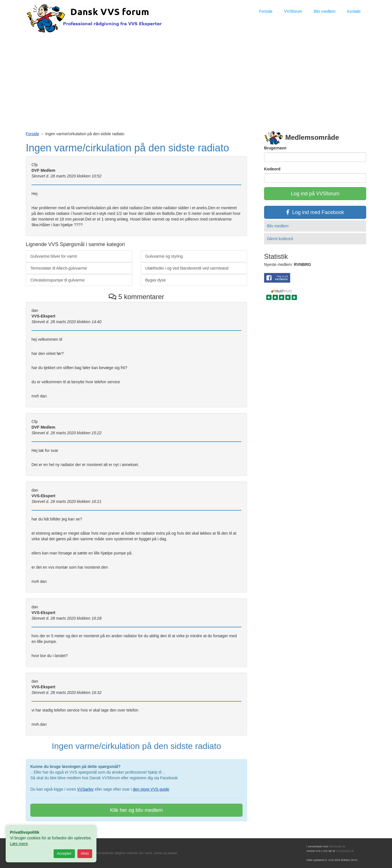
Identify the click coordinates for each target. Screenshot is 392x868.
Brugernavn (275, 148)
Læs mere (19, 844)
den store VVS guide (151, 789)
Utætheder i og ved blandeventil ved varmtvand (187, 268)
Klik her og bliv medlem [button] (136, 810)
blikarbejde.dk (337, 846)
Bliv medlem (324, 11)
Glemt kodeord (280, 239)
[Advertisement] (196, 77)
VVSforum (293, 11)
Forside (266, 11)
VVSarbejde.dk (345, 851)
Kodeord (272, 169)
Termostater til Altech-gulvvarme (59, 268)
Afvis (85, 853)
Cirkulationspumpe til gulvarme (57, 280)
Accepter (64, 853)
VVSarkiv (85, 789)
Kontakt (354, 11)
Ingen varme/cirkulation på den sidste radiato (127, 148)
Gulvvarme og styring (164, 256)
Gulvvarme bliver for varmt (54, 256)
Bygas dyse (155, 280)
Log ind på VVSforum (315, 194)
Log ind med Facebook (315, 212)
